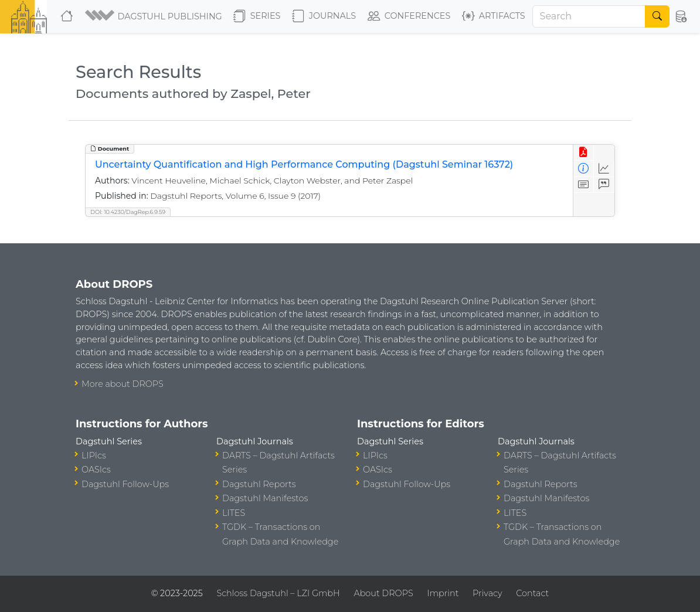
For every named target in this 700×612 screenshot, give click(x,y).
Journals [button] (324, 16)
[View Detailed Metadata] (584, 169)
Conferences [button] (409, 16)
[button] (154, 16)
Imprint (443, 593)
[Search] (589, 16)
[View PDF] (584, 153)
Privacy (487, 593)
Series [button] (257, 16)
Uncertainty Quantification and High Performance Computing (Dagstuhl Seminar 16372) (304, 164)
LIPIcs (94, 455)
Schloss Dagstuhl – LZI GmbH (278, 593)
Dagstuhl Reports (259, 484)
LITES (234, 513)
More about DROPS (123, 384)
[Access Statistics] (604, 169)
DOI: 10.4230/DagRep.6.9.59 (128, 212)
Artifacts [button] (494, 16)
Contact (532, 593)
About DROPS (383, 593)
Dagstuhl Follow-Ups (125, 484)
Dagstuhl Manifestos (265, 498)
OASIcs (96, 470)
